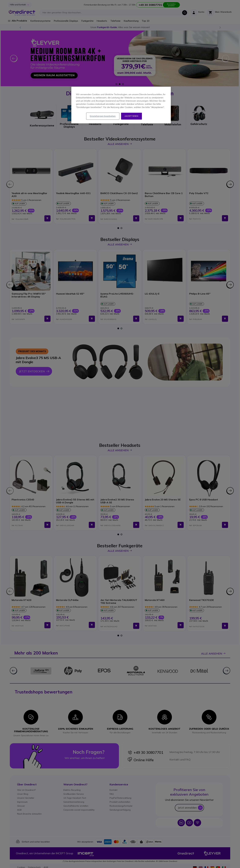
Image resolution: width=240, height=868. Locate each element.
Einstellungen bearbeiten (103, 116)
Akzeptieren (131, 116)
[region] (121, 105)
